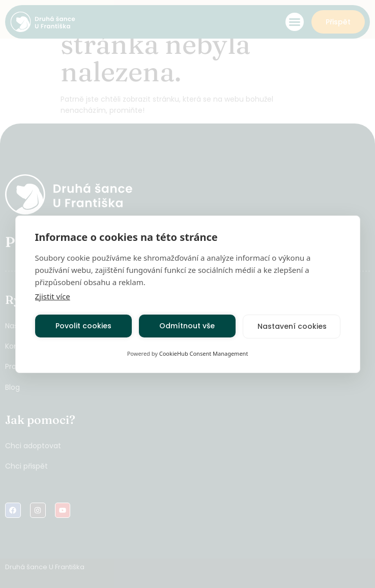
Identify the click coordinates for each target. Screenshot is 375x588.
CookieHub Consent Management (204, 353)
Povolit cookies (83, 326)
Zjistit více (53, 296)
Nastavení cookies (292, 326)
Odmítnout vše (187, 326)
